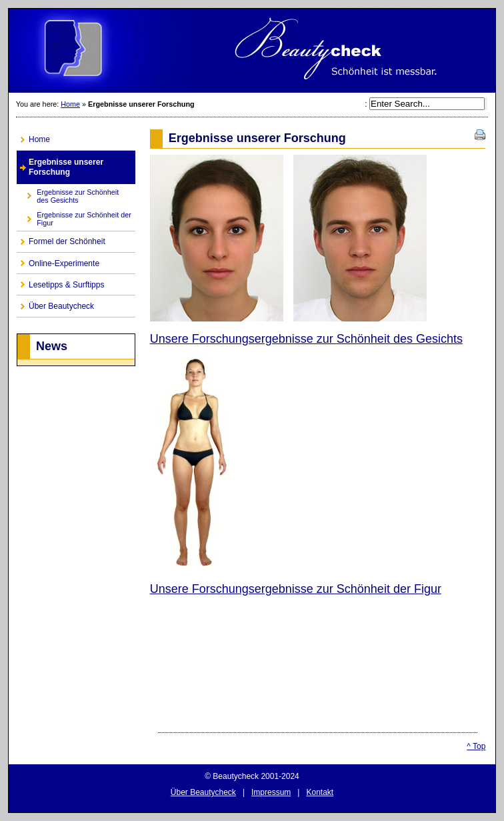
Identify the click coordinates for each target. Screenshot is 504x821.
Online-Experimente (58, 260)
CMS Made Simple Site (252, 51)
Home (70, 104)
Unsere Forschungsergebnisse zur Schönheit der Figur (296, 589)
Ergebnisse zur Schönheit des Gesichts (68, 194)
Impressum (271, 792)
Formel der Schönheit (61, 239)
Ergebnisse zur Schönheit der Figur (74, 217)
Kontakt (320, 792)
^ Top (476, 746)
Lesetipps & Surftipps (60, 282)
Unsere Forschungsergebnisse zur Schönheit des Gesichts (306, 339)
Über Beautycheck (55, 303)
